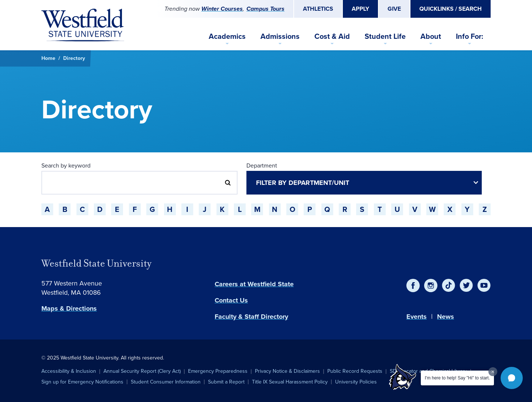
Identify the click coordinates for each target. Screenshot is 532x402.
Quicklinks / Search (451, 9)
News (446, 317)
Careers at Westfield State (254, 284)
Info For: (470, 36)
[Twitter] (466, 286)
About (431, 36)
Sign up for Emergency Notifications (82, 382)
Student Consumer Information (166, 382)
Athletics (318, 9)
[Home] (83, 25)
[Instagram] (431, 286)
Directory (74, 58)
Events (417, 317)
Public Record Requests (355, 371)
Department (262, 165)
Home (48, 58)
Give (394, 9)
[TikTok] (449, 286)
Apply (360, 9)
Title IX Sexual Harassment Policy (290, 382)
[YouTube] (484, 286)
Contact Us (231, 300)
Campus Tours (265, 9)
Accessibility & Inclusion (69, 371)
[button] (512, 378)
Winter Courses (222, 9)
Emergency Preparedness (218, 371)
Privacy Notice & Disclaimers (287, 371)
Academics (227, 36)
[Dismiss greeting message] (493, 372)
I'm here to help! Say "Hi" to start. (457, 378)
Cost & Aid (332, 36)
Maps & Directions (69, 308)
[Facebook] (413, 286)
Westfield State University (96, 263)
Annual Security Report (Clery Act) (142, 371)
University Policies (356, 382)
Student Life (385, 36)
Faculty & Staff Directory (251, 317)
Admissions (280, 36)
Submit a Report (226, 382)
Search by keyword (66, 165)
